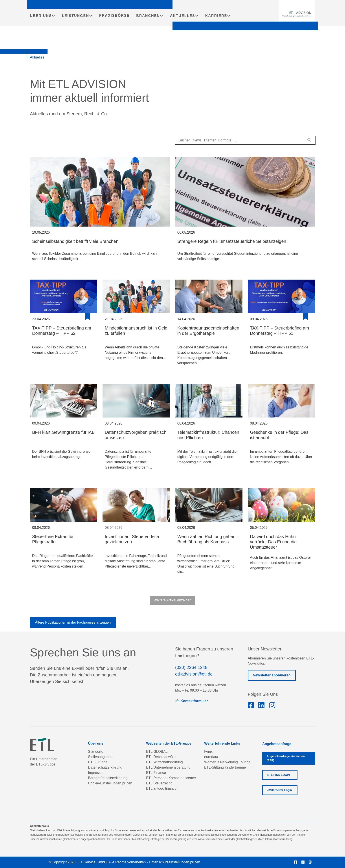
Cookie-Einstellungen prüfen (110, 783)
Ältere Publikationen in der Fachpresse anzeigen (73, 622)
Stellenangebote (101, 757)
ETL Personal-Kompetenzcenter (171, 778)
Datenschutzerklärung (105, 767)
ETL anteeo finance (161, 788)
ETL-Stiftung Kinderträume (225, 767)
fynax (208, 752)
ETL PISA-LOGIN (279, 775)
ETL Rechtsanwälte (161, 757)
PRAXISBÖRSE (114, 16)
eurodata (211, 757)
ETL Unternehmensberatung (168, 767)
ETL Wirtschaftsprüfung (164, 762)
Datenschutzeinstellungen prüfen (175, 862)
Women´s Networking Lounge (227, 762)
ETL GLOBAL (157, 752)
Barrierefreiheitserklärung (108, 778)
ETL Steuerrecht (159, 783)
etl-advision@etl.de (194, 674)
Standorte (96, 752)
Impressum (97, 773)
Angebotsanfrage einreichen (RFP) (286, 758)
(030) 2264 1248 (191, 667)
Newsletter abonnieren (272, 675)
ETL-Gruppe (98, 762)
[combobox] (245, 140)
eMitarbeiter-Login (280, 790)
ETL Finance (156, 773)
